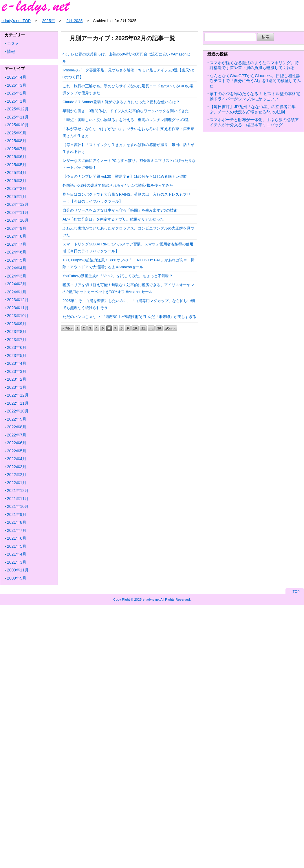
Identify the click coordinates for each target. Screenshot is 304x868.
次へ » (170, 328)
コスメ (13, 44)
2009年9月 (17, 578)
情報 (11, 51)
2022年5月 (17, 451)
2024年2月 (17, 284)
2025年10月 (18, 125)
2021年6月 (17, 538)
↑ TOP (295, 592)
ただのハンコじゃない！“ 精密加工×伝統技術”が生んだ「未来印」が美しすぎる (129, 317)
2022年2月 (17, 475)
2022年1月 (17, 483)
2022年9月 (17, 419)
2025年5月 (17, 165)
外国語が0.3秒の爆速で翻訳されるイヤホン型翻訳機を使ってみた (118, 185)
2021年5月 (17, 546)
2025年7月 (17, 149)
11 (143, 328)
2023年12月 (18, 300)
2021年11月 (18, 499)
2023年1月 (17, 387)
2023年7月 (17, 340)
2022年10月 (18, 411)
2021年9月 (17, 514)
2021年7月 (17, 530)
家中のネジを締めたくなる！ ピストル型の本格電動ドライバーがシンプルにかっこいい (255, 96)
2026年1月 (17, 101)
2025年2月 (17, 188)
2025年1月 (17, 197)
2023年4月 (17, 363)
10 (135, 328)
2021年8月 (17, 522)
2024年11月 (18, 212)
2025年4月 (17, 173)
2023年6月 (17, 347)
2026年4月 (17, 77)
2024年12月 (18, 204)
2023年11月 (18, 308)
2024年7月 (17, 244)
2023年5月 (17, 356)
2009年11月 (18, 570)
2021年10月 (18, 506)
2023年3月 (17, 371)
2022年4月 (17, 459)
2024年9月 (17, 228)
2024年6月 (17, 252)
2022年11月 (18, 403)
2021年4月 (17, 554)
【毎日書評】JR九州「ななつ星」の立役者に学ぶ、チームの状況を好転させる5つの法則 (253, 109)
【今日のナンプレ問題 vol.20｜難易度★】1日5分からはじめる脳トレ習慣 (125, 176)
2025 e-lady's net (147, 599)
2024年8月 (17, 236)
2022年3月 (17, 467)
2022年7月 (17, 435)
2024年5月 (17, 260)
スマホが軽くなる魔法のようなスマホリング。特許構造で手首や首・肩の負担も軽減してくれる (254, 65)
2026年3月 (17, 85)
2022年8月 (17, 427)
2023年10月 (18, 316)
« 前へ (67, 328)
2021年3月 (17, 562)
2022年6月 (17, 443)
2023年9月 (17, 324)
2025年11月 (18, 117)
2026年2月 (17, 93)
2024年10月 (18, 220)
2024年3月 (17, 276)
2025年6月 (17, 157)
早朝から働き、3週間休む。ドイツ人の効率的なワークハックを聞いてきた (126, 111)
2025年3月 (17, 181)
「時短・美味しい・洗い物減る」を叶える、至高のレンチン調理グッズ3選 (126, 120)
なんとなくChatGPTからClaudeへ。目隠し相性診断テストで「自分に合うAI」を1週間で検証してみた (255, 81)
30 (159, 328)
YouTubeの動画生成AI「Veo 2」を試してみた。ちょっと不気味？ (118, 276)
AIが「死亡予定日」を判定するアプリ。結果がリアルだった (113, 219)
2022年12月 (18, 395)
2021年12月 (18, 491)
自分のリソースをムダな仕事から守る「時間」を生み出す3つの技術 (120, 210)
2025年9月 (17, 133)
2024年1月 (17, 292)
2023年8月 (17, 332)
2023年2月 (17, 379)
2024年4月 (17, 268)
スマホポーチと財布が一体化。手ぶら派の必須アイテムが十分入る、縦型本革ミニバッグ (254, 122)
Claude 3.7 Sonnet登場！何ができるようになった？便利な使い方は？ (121, 102)
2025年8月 (17, 141)
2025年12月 (18, 109)
